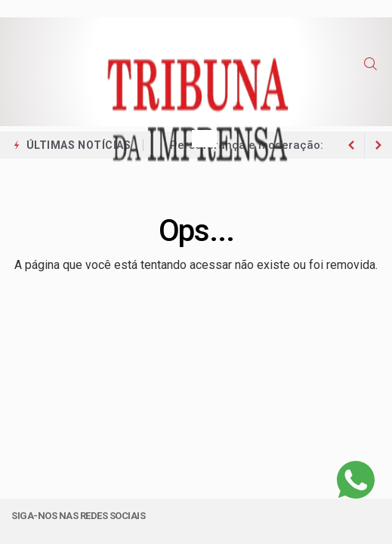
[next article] (351, 145)
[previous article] (378, 145)
